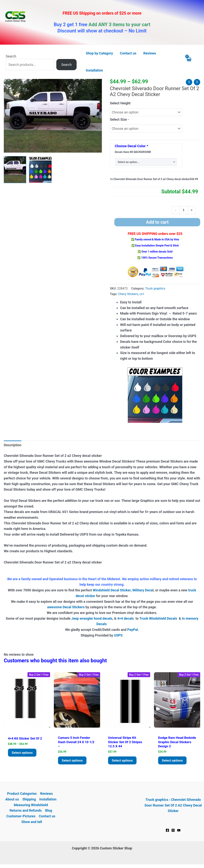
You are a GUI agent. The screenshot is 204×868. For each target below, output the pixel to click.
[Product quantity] (184, 210)
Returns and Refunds (26, 812)
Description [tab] (13, 445)
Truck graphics (155, 288)
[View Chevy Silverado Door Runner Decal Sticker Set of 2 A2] (15, 170)
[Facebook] (167, 831)
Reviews (47, 795)
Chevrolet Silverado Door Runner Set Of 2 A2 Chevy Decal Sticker (173, 806)
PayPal (133, 630)
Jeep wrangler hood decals (92, 618)
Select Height (120, 103)
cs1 (142, 294)
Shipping (29, 800)
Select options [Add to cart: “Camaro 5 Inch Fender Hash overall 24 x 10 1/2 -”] (73, 761)
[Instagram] (173, 831)
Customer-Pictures (21, 817)
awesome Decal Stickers (66, 607)
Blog (49, 812)
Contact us (47, 817)
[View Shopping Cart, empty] (192, 62)
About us (12, 800)
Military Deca (142, 590)
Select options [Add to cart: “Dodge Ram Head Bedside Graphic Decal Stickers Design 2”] (173, 761)
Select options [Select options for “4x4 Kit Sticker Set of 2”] (23, 753)
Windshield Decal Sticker (112, 590)
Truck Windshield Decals (158, 618)
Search (11, 56)
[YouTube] (179, 831)
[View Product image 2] (40, 170)
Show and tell (32, 823)
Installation (48, 800)
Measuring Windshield (31, 806)
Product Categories (22, 795)
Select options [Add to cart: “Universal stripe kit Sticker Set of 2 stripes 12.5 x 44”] (123, 761)
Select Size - (119, 119)
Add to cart (157, 222)
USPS (119, 635)
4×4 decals (126, 618)
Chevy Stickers (128, 294)
